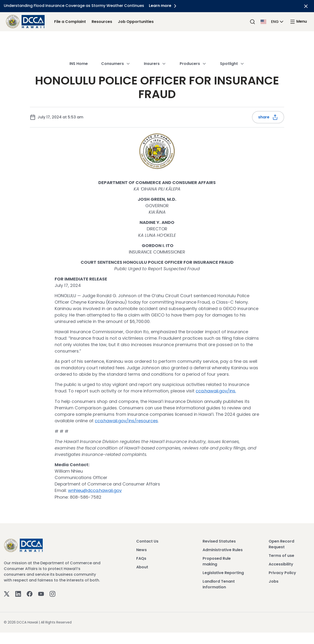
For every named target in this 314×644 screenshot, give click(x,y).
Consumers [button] (116, 42)
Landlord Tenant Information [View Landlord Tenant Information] (219, 583)
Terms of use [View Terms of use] (281, 555)
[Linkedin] (18, 593)
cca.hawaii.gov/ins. (216, 391)
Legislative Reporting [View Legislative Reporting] (223, 572)
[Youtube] (41, 593)
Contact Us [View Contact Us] (147, 541)
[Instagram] (52, 593)
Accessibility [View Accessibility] (281, 563)
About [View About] (142, 566)
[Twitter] (7, 593)
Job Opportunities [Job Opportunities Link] (136, 22)
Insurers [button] (155, 42)
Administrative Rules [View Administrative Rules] (223, 549)
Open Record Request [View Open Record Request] (281, 543)
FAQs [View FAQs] (141, 558)
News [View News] (141, 549)
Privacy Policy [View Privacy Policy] (282, 572)
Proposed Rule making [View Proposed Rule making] (217, 561)
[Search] (252, 22)
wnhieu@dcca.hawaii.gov (95, 490)
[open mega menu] (298, 22)
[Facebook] (30, 593)
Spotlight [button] (232, 42)
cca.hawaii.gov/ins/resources (126, 420)
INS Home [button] (79, 42)
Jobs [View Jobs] (274, 581)
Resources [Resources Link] (102, 22)
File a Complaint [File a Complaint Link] (70, 22)
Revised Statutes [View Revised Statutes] (219, 541)
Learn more (163, 6)
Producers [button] (193, 42)
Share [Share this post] (268, 117)
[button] (272, 21)
